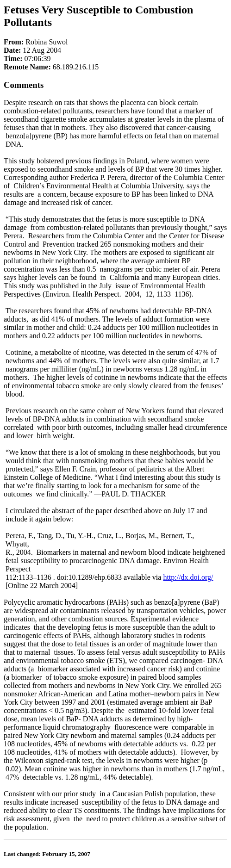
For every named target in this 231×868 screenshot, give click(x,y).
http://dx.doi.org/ (188, 577)
